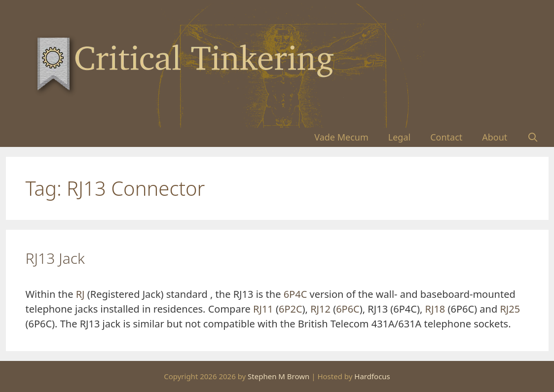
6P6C (348, 309)
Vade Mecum (341, 137)
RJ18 (435, 309)
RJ (80, 294)
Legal (399, 137)
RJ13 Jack (55, 258)
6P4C (295, 294)
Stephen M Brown (278, 376)
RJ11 (263, 309)
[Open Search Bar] (533, 137)
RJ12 (320, 309)
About (495, 137)
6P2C (291, 309)
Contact (446, 137)
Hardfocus (372, 376)
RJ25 (510, 309)
